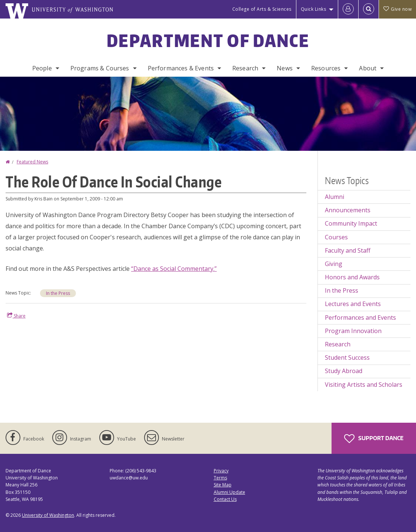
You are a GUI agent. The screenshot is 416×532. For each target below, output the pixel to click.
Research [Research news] (338, 344)
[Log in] (348, 9)
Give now (397, 9)
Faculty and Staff (348, 250)
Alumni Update (229, 492)
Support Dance (374, 439)
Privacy (221, 471)
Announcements (348, 210)
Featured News (32, 162)
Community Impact (351, 223)
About (368, 68)
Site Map (223, 485)
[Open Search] (369, 9)
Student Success (347, 358)
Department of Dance (208, 40)
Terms (220, 478)
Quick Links (314, 9)
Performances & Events (181, 68)
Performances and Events (360, 317)
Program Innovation (353, 331)
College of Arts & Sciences (262, 9)
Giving (334, 264)
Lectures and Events (353, 304)
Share (16, 316)
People (42, 68)
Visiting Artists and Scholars (364, 385)
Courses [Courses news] (336, 237)
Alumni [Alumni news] (335, 197)
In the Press (58, 293)
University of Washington (48, 515)
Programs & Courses (100, 68)
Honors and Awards (352, 277)
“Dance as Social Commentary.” (174, 269)
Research (245, 68)
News (285, 68)
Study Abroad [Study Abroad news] (344, 371)
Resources (326, 68)
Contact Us (225, 499)
